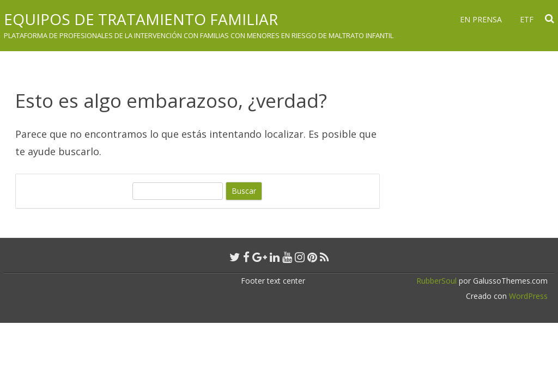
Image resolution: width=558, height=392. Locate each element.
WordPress (527, 296)
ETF (527, 19)
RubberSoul (436, 281)
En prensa (481, 19)
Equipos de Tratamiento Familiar (141, 19)
